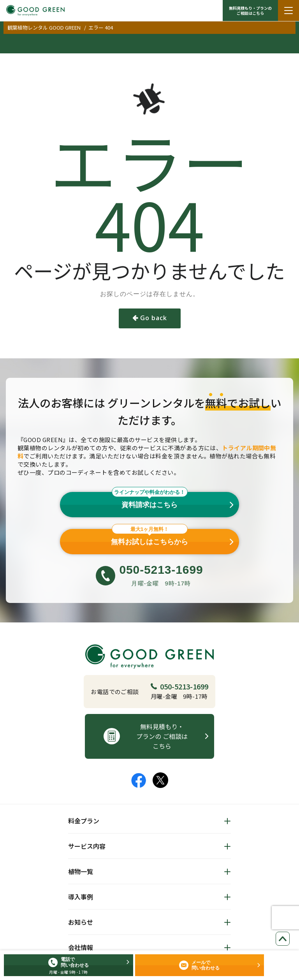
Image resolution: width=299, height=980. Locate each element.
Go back (154, 318)
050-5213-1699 (179, 686)
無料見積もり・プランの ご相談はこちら (250, 11)
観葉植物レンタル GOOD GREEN (44, 27)
